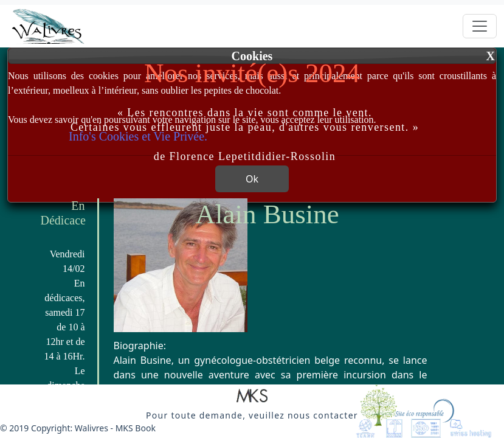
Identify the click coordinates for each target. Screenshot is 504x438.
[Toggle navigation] (480, 26)
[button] (252, 397)
